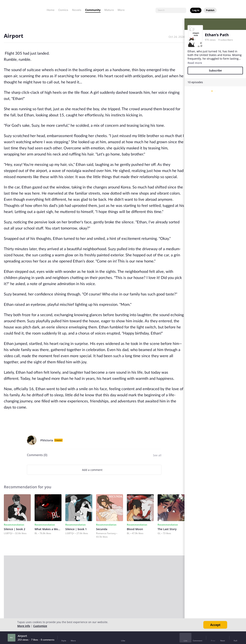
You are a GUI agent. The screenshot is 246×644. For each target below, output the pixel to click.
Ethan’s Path (217, 35)
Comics (63, 10)
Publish (210, 10)
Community (93, 10)
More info (24, 626)
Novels (77, 10)
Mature (109, 10)
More (122, 10)
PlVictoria (47, 440)
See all (157, 455)
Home (51, 10)
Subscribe (215, 70)
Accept (215, 625)
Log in (196, 10)
